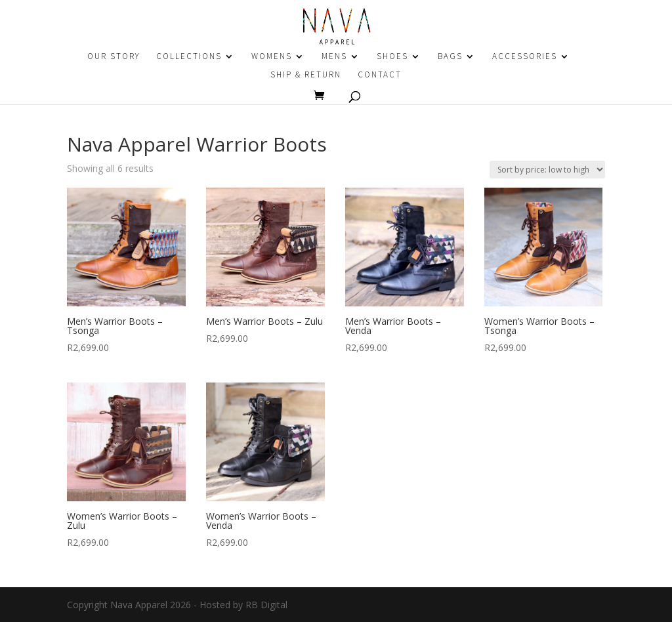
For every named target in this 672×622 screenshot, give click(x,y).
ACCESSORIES (525, 57)
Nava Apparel (139, 605)
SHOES (392, 57)
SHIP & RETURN (306, 75)
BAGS (450, 57)
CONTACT (380, 75)
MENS (334, 57)
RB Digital (266, 605)
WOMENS (272, 57)
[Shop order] (547, 170)
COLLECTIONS (189, 57)
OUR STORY (114, 57)
